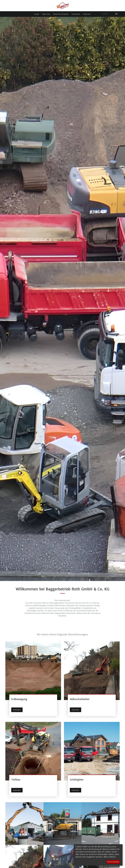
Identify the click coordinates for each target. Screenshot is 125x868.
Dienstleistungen (61, 14)
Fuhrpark (76, 14)
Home (37, 14)
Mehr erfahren (110, 857)
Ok (116, 14)
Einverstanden (113, 862)
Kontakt (87, 14)
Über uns (46, 14)
